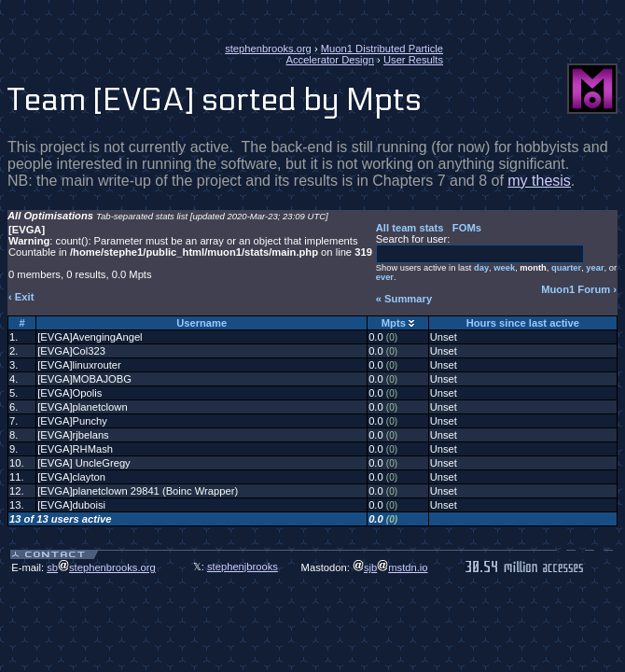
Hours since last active (523, 323)
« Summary (404, 299)
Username (201, 323)
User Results (413, 60)
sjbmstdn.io (390, 567)
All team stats (410, 228)
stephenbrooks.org (268, 49)
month (533, 268)
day (481, 268)
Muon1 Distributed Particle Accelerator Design (364, 54)
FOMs (467, 228)
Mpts (394, 323)
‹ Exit (21, 297)
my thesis (539, 181)
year (595, 268)
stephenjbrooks (243, 567)
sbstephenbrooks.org (101, 567)
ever (385, 277)
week (504, 268)
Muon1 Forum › (579, 289)
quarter (566, 268)
